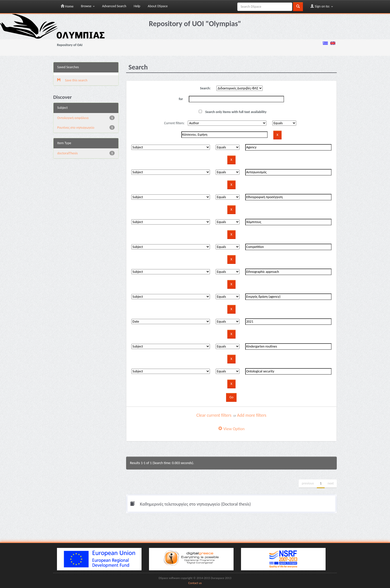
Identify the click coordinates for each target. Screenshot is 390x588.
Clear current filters (214, 415)
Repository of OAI (70, 45)
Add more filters (252, 415)
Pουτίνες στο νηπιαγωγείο (76, 128)
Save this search (72, 80)
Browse (88, 6)
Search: (205, 88)
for (181, 99)
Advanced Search (114, 6)
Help (137, 6)
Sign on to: (322, 6)
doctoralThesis (67, 153)
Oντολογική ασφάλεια (73, 118)
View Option (231, 429)
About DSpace (158, 6)
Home (67, 6)
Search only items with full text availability (233, 112)
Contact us (195, 583)
